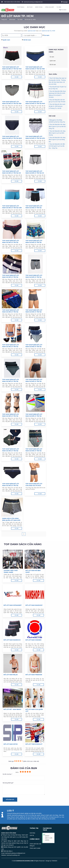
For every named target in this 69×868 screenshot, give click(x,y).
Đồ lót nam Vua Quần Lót (34, 710)
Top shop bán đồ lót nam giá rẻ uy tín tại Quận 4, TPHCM (11, 415)
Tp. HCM (20, 19)
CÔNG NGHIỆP (50, 7)
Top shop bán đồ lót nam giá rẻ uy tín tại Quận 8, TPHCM (11, 346)
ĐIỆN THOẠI (39, 7)
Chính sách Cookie (35, 848)
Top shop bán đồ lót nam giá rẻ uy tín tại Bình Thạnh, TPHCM (34, 207)
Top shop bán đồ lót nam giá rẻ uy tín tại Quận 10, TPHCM (11, 311)
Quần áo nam (32, 31)
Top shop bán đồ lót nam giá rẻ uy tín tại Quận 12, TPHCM (11, 276)
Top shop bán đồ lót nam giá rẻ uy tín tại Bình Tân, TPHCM (11, 242)
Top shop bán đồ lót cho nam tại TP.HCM (34, 485)
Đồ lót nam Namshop (34, 605)
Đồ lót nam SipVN (11, 744)
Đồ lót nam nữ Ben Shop (33, 571)
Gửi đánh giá (10, 800)
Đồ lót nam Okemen (33, 640)
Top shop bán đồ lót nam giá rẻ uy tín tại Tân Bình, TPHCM (12, 103)
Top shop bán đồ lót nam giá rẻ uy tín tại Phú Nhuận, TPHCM (35, 103)
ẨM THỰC (30, 7)
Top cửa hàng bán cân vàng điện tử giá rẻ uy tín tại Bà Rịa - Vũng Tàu (58, 135)
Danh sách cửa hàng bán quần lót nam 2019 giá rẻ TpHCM (11, 519)
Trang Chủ (4, 19)
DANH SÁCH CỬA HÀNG (49, 838)
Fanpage (64, 2)
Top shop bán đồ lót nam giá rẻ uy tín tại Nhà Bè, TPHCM (12, 137)
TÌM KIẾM (63, 10)
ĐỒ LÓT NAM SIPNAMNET (13, 605)
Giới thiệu (32, 833)
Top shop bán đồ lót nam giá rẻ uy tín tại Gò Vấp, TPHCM (12, 172)
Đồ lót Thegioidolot (34, 744)
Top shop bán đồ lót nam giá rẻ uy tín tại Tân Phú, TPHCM (35, 68)
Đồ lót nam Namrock (12, 640)
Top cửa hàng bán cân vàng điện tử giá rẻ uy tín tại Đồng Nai (57, 148)
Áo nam (47, 35)
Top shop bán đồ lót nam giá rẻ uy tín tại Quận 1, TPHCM (34, 450)
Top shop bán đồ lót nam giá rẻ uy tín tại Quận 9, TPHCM (34, 311)
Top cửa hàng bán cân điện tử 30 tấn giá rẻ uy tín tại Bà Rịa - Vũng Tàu (57, 155)
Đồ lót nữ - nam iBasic (12, 709)
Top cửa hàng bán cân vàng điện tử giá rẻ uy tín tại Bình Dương (57, 142)
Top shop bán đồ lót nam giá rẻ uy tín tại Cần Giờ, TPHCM (12, 207)
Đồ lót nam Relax (11, 675)
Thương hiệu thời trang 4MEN (11, 571)
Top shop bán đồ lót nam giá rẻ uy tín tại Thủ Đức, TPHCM (12, 68)
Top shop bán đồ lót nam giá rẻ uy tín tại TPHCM (11, 485)
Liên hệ (32, 835)
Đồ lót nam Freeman (34, 675)
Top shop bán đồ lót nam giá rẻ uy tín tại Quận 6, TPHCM (11, 380)
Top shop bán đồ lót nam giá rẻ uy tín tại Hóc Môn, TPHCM (35, 137)
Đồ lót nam (12, 19)
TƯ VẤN (59, 7)
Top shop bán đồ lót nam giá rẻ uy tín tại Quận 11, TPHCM (34, 276)
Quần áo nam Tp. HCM (48, 31)
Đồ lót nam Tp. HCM (30, 19)
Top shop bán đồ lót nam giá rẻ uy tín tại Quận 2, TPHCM (11, 450)
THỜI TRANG (21, 7)
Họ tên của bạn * (7, 774)
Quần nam (7, 40)
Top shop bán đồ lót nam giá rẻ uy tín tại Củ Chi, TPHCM (35, 172)
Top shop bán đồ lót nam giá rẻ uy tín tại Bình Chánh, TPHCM (34, 242)
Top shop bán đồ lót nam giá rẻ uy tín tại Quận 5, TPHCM (34, 380)
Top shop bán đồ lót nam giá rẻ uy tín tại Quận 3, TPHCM (34, 415)
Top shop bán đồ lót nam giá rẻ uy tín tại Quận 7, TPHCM (34, 346)
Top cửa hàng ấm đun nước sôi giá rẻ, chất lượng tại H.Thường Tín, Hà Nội (57, 115)
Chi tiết (17, 77)
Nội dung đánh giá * (8, 783)
